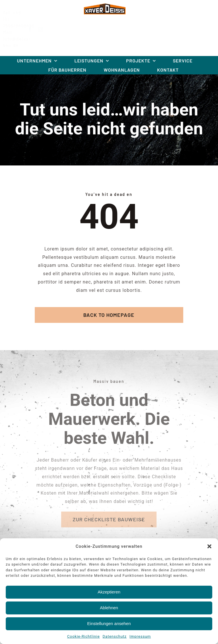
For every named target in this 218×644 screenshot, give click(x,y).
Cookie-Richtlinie (83, 636)
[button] (209, 546)
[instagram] (46, 29)
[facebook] (35, 29)
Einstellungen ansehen (109, 623)
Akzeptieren (109, 592)
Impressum (140, 636)
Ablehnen (109, 608)
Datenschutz (114, 636)
